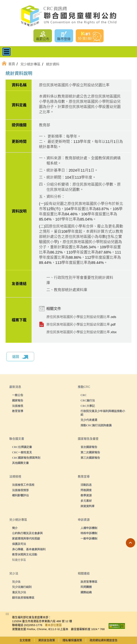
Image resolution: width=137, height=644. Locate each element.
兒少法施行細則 (22, 587)
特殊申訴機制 (89, 533)
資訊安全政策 (47, 640)
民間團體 (86, 587)
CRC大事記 (88, 406)
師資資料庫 (88, 506)
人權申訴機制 (89, 528)
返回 (20, 357)
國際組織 (86, 592)
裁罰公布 (43, 39)
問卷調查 (86, 490)
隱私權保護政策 (72, 640)
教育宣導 (18, 411)
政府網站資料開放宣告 (104, 640)
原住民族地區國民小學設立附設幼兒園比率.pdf (81, 325)
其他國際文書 (20, 463)
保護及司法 (19, 544)
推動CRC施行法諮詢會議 (96, 425)
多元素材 (86, 501)
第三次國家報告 (90, 458)
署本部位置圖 (53, 625)
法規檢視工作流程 (23, 485)
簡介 (15, 528)
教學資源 (86, 495)
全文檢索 (25, 640)
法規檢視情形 (20, 490)
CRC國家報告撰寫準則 (26, 458)
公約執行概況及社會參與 (27, 533)
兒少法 (16, 582)
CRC (84, 395)
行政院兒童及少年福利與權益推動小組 (103, 413)
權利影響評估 (20, 495)
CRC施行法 (88, 400)
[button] (131, 543)
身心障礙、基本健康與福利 (29, 549)
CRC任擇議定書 (22, 447)
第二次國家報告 (90, 452)
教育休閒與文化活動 (25, 554)
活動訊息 (86, 485)
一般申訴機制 (89, 538)
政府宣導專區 (89, 582)
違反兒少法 (19, 592)
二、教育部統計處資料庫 (67, 290)
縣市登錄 (64, 39)
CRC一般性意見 (22, 452)
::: (12, 74)
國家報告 (18, 400)
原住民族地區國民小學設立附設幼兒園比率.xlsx (81, 332)
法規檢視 (18, 406)
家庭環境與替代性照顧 (26, 538)
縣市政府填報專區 (23, 598)
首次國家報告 (89, 447)
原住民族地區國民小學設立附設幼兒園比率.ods (81, 317)
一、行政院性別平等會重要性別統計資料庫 (80, 280)
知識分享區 (19, 560)
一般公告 (18, 395)
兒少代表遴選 (89, 420)
